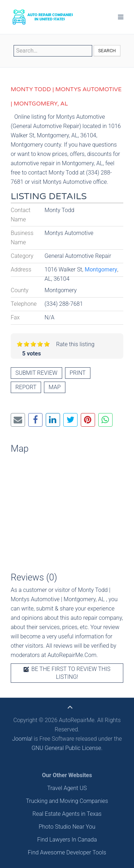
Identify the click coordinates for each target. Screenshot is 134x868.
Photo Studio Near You (67, 827)
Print (78, 373)
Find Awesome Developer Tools (67, 852)
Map (55, 387)
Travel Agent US (67, 788)
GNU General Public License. (67, 748)
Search (107, 51)
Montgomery (101, 269)
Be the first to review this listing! (67, 673)
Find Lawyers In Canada (67, 840)
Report (26, 387)
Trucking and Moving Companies (67, 801)
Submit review (36, 373)
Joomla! (22, 739)
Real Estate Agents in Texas (67, 814)
